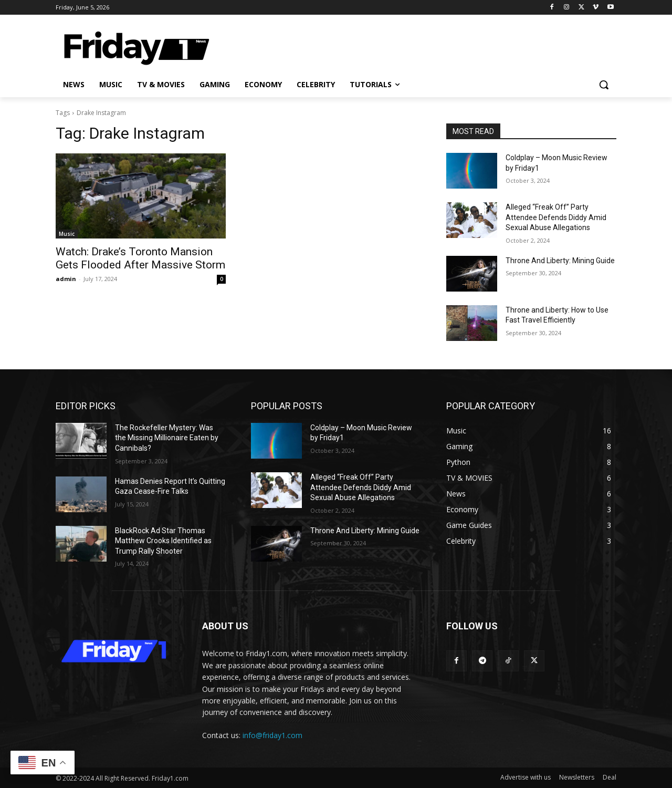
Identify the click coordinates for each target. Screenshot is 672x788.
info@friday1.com (272, 735)
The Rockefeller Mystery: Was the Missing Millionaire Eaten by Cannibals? (167, 438)
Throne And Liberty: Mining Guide (560, 261)
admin (66, 279)
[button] (604, 85)
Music (67, 234)
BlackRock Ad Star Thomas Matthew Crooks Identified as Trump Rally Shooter (163, 541)
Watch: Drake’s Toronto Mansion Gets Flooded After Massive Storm (140, 258)
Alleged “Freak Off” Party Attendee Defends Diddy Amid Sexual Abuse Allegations (556, 217)
